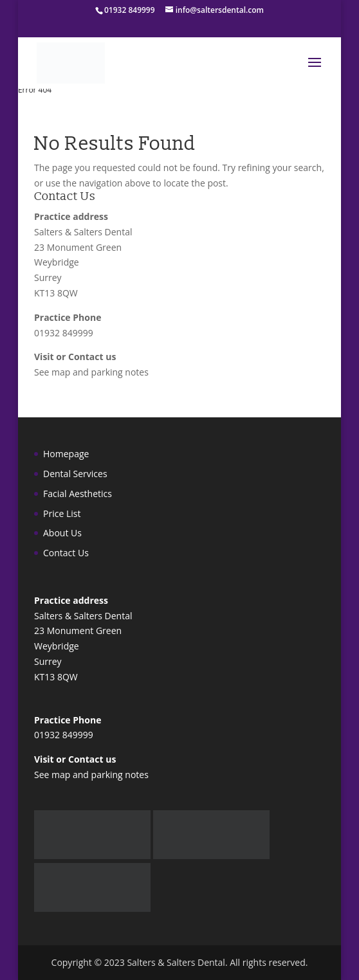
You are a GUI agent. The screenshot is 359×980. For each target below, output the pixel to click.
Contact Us (66, 553)
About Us (62, 533)
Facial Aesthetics (78, 494)
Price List (62, 513)
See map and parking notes (91, 372)
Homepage (66, 454)
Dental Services (75, 474)
